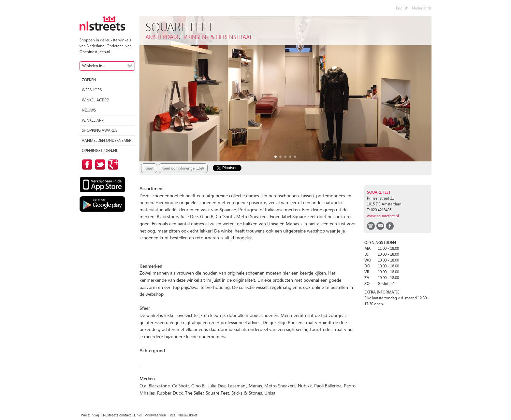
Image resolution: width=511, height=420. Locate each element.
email (380, 226)
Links (138, 415)
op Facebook (86, 165)
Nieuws (89, 110)
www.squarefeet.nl (383, 216)
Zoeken (89, 80)
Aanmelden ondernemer (107, 140)
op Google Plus (112, 165)
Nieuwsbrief (188, 415)
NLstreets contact (117, 415)
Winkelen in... (94, 66)
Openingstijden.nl (100, 150)
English (402, 8)
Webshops (92, 90)
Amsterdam (162, 37)
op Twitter (99, 165)
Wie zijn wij (90, 415)
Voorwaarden (156, 415)
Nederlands (422, 8)
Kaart (149, 168)
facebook (390, 226)
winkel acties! (95, 100)
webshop (371, 226)
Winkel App (93, 120)
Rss (173, 415)
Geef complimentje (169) (183, 168)
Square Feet (379, 192)
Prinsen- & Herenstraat (218, 37)
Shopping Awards (100, 130)
